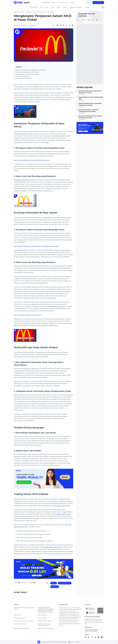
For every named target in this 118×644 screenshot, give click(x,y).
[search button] (103, 7)
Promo (72, 2)
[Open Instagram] (72, 25)
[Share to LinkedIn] (69, 25)
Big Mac (56, 268)
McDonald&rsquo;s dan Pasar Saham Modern (28, 74)
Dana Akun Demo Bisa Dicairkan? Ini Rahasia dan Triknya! (90, 92)
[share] (89, 637)
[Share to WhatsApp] (57, 25)
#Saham (54, 583)
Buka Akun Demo (98, 2)
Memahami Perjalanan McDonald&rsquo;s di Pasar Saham (31, 70)
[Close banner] (116, 642)
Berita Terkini (34, 7)
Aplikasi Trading (46, 2)
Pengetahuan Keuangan (76, 7)
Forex (41, 7)
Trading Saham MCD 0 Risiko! (24, 78)
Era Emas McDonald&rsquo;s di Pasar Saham (28, 72)
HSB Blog (16, 12)
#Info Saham (55, 587)
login (88, 2)
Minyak (65, 7)
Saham (59, 7)
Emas (47, 7)
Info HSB (87, 7)
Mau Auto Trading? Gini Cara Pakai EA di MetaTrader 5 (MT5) (90, 117)
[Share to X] (63, 25)
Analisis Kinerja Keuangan (23, 76)
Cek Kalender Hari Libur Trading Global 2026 (91, 98)
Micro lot (55, 2)
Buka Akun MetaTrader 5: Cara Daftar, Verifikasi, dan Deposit (90, 104)
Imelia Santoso (33, 25)
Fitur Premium (64, 2)
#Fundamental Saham (65, 583)
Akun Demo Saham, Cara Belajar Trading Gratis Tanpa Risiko (89, 111)
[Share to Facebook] (66, 25)
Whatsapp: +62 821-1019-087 (91, 630)
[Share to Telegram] (60, 25)
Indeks (52, 7)
